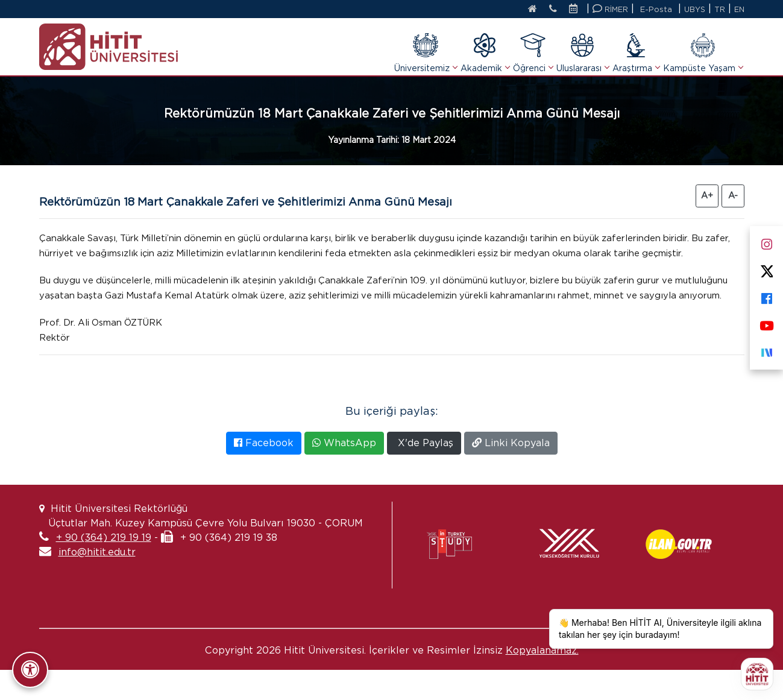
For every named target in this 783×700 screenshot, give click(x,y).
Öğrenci (533, 53)
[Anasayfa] (525, 10)
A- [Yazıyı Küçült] (733, 195)
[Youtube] (766, 323)
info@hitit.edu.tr (97, 582)
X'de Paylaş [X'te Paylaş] (424, 473)
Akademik (485, 53)
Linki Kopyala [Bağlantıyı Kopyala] (511, 473)
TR (719, 9)
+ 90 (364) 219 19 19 (104, 568)
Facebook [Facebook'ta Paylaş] (264, 473)
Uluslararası (583, 53)
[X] (766, 269)
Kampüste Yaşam (703, 53)
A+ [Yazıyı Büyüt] (707, 195)
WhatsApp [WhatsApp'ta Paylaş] (344, 473)
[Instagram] (766, 241)
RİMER (609, 9)
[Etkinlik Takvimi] (574, 10)
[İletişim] (548, 10)
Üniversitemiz (426, 53)
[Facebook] (766, 296)
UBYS (694, 9)
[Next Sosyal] (766, 350)
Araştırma (636, 53)
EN (739, 9)
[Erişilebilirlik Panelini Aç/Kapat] (30, 670)
